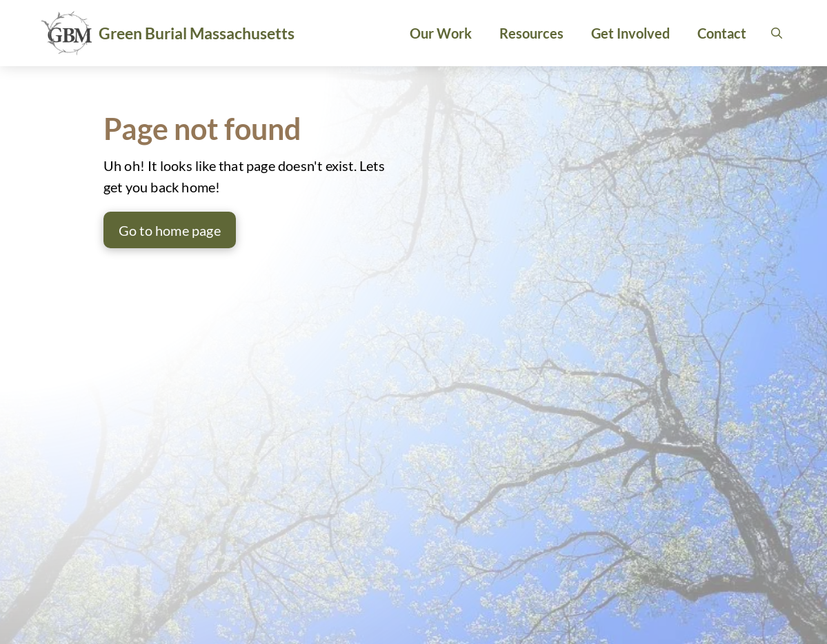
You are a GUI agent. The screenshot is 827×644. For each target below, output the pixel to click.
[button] (777, 33)
